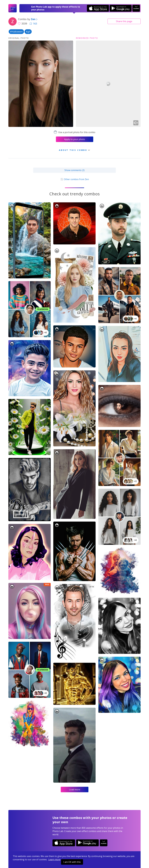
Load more (75, 790)
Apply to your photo (75, 139)
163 (33, 24)
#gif (28, 32)
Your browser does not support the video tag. (108, 84)
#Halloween (16, 32)
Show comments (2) (74, 170)
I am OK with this (72, 862)
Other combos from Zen (74, 179)
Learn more (54, 859)
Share (124, 21)
